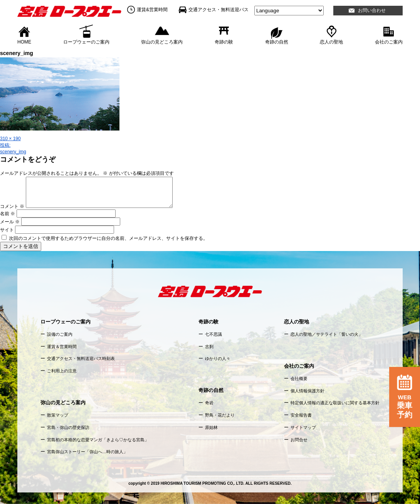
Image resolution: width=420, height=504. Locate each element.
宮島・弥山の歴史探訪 (68, 427)
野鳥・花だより (220, 415)
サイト (7, 230)
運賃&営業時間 (152, 10)
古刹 (209, 347)
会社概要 (299, 378)
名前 (8, 214)
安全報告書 (301, 415)
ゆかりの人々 (218, 358)
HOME (24, 42)
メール (10, 222)
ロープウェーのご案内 (86, 42)
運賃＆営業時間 (62, 347)
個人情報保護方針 (307, 391)
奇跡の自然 (277, 42)
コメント (12, 206)
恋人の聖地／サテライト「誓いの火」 (327, 334)
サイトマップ (303, 427)
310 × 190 (10, 139)
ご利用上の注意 (62, 371)
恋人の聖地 (331, 42)
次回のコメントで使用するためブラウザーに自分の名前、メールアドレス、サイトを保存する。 (108, 238)
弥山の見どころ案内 (162, 42)
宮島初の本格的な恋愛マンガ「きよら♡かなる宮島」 (98, 440)
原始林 (211, 427)
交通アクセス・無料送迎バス (218, 10)
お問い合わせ (372, 10)
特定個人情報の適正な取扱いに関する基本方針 (335, 403)
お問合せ (299, 440)
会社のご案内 (389, 42)
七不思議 (213, 334)
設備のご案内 (60, 334)
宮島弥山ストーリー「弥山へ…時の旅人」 (87, 452)
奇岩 (209, 403)
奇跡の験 (224, 42)
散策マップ (58, 415)
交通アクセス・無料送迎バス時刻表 (81, 358)
